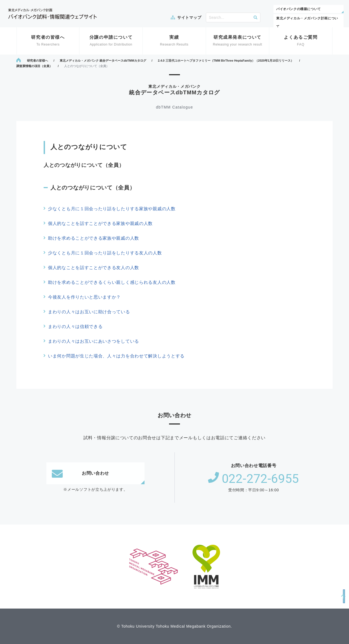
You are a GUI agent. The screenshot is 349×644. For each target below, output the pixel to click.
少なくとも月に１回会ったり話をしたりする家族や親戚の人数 (112, 209)
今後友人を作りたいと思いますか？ (84, 297)
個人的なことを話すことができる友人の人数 (94, 268)
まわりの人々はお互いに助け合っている (89, 312)
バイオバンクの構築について (299, 9)
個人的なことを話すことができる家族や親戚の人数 (100, 223)
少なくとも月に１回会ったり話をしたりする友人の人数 (105, 253)
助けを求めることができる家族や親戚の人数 (94, 238)
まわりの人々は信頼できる (75, 326)
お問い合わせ (80, 473)
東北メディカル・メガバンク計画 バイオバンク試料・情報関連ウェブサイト (52, 14)
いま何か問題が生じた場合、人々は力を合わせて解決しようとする (116, 356)
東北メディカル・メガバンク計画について (307, 22)
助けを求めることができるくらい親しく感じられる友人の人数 (112, 282)
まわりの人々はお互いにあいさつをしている (94, 341)
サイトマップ (189, 17)
